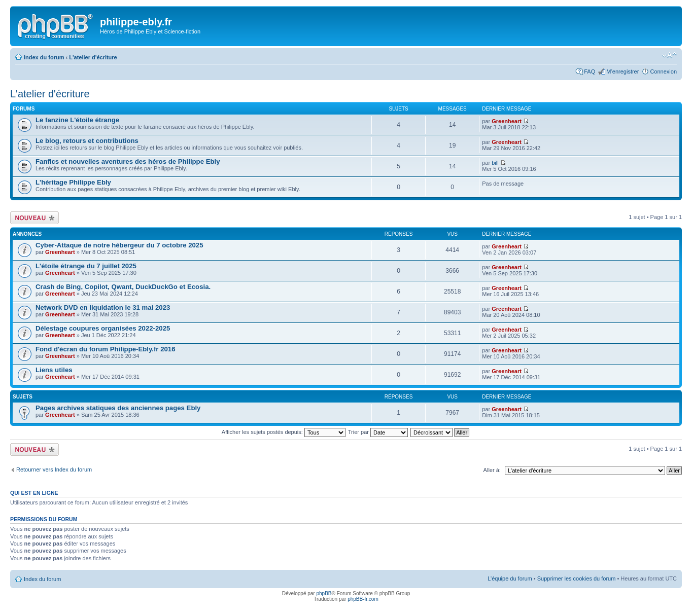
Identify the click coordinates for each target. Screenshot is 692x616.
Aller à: (492, 470)
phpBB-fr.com (363, 599)
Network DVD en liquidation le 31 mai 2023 (103, 307)
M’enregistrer (622, 71)
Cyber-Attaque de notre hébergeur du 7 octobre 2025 (119, 245)
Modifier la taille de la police (669, 55)
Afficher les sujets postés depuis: (284, 432)
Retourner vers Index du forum (54, 469)
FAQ (590, 71)
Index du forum (44, 57)
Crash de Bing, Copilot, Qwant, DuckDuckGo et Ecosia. (123, 287)
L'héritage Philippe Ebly (73, 182)
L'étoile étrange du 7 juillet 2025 (86, 266)
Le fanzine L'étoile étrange (77, 120)
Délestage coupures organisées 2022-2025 (103, 328)
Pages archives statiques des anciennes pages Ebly (118, 408)
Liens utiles (54, 370)
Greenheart (507, 121)
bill (495, 163)
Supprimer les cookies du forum (577, 578)
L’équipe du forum (510, 578)
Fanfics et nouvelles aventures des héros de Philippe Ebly (128, 161)
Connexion (663, 71)
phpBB (324, 593)
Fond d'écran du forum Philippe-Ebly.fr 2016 (105, 349)
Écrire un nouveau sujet (34, 218)
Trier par (378, 432)
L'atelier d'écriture (93, 57)
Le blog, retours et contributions (87, 141)
